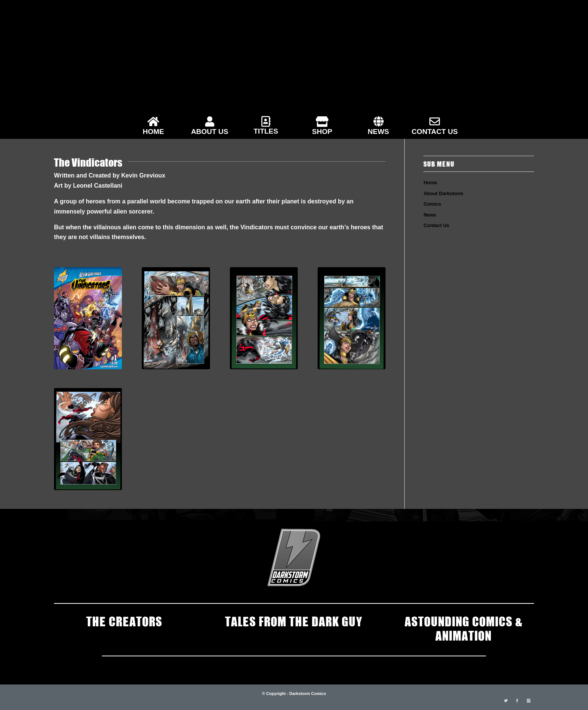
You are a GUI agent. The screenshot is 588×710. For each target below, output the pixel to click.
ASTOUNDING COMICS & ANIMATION (463, 628)
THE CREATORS (124, 621)
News (430, 215)
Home (430, 183)
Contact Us (436, 225)
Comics (432, 204)
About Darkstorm (443, 193)
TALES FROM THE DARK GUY (294, 621)
